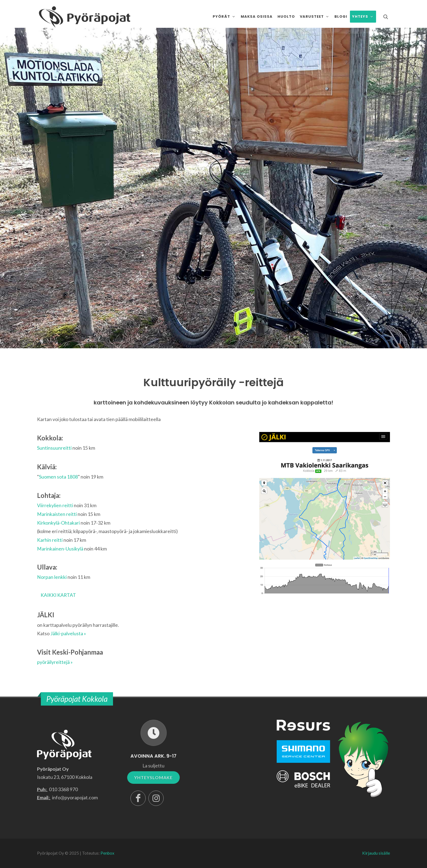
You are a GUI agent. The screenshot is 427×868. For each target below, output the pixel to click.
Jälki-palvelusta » (68, 633)
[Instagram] (156, 798)
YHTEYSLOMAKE (153, 777)
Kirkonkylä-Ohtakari (58, 523)
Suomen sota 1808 (58, 477)
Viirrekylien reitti (55, 505)
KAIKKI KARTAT (58, 595)
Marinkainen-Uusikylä (60, 549)
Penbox (107, 853)
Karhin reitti (50, 540)
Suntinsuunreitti (54, 448)
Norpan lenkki (52, 577)
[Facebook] (138, 798)
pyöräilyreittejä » (55, 662)
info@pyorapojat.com (75, 798)
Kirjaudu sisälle (376, 853)
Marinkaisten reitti (57, 514)
